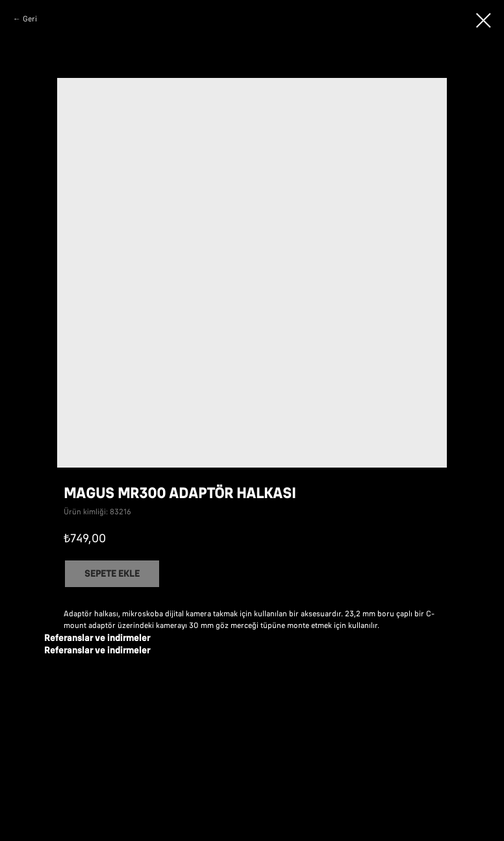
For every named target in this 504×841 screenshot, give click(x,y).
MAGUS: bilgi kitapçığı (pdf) (176, 737)
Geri (30, 19)
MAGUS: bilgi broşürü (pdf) (176, 684)
